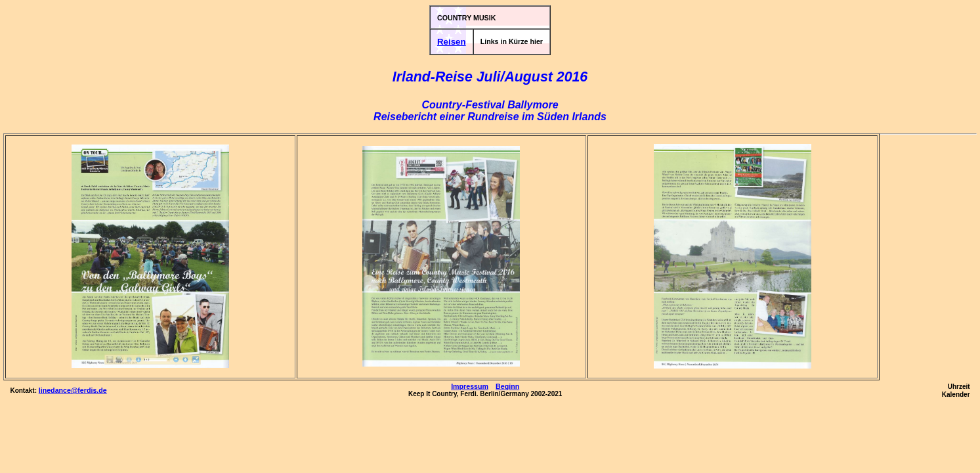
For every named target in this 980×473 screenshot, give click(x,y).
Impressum (470, 386)
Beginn (507, 386)
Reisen (452, 42)
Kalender (956, 394)
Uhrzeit (959, 387)
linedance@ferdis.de (73, 390)
